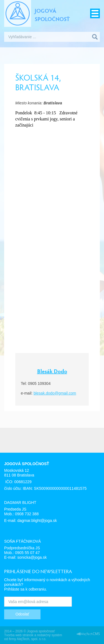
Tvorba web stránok (19, 635)
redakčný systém (50, 635)
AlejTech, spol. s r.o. (31, 639)
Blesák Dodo (52, 371)
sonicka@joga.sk (32, 557)
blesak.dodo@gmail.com (55, 393)
